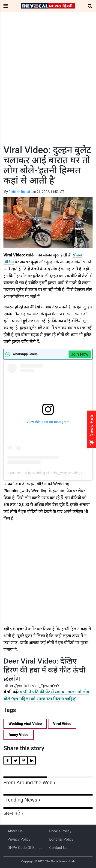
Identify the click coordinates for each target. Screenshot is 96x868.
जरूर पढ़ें (12, 813)
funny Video (19, 735)
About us (15, 831)
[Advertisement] (48, 87)
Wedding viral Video (25, 724)
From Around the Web (28, 783)
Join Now (80, 354)
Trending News (20, 800)
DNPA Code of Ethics (25, 848)
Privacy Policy (19, 839)
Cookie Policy (60, 831)
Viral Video (62, 724)
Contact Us (58, 848)
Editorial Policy (61, 839)
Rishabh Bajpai (19, 192)
